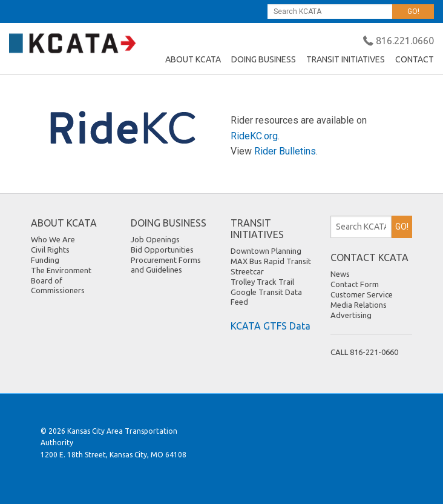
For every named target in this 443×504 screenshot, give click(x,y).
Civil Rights (50, 250)
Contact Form (355, 284)
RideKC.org (254, 136)
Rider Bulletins (285, 151)
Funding (45, 260)
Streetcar (247, 271)
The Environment (61, 270)
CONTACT (415, 59)
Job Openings (155, 239)
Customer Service (362, 294)
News (340, 274)
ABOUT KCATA (193, 59)
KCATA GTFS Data (271, 326)
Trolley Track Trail (262, 282)
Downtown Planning (266, 251)
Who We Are (53, 239)
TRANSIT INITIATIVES (346, 59)
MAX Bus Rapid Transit (271, 261)
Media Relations (359, 305)
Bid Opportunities (162, 250)
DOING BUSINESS (264, 59)
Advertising (351, 315)
